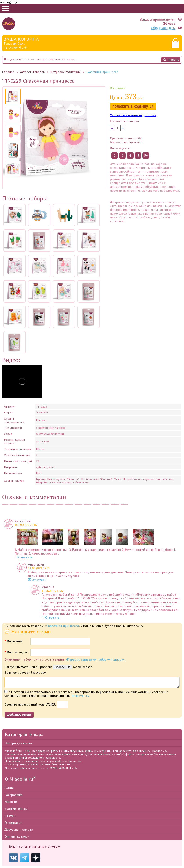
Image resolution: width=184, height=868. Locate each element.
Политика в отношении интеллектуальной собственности (43, 763)
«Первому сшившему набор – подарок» (95, 659)
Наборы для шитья (19, 745)
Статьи (10, 818)
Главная (8, 72)
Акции (9, 790)
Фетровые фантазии (65, 72)
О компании (13, 825)
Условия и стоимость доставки (133, 115)
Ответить (25, 557)
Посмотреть (80, 698)
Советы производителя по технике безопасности (37, 766)
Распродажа (13, 797)
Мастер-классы (16, 811)
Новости (11, 804)
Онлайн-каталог (17, 838)
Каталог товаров (32, 72)
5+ (146, 155)
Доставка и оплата (19, 831)
